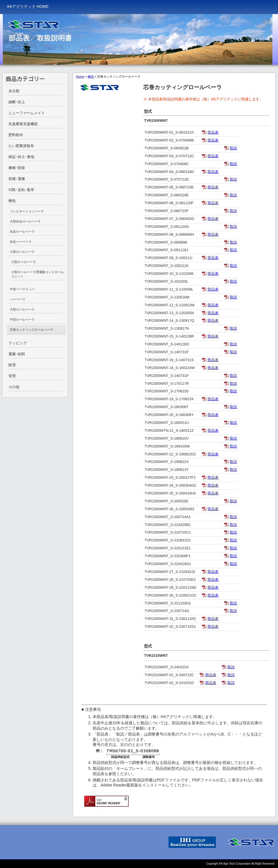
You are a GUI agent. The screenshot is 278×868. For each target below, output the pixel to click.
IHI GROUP (192, 842)
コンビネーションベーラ (27, 211)
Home (80, 77)
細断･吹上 (17, 102)
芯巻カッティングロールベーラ (31, 330)
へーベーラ (18, 299)
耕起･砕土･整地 (21, 157)
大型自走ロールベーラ (25, 221)
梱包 (12, 201)
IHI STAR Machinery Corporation (251, 842)
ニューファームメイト (27, 113)
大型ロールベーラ (22, 309)
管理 (12, 376)
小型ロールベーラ (22, 252)
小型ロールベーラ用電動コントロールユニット (37, 274)
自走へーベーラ (21, 242)
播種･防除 (17, 168)
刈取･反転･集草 (21, 190)
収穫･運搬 (17, 179)
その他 (14, 387)
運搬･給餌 (17, 354)
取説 (233, 148)
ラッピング (18, 343)
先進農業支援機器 (23, 124)
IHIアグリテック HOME (28, 6)
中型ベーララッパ (22, 289)
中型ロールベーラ (22, 320)
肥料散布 (16, 135)
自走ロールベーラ (22, 231)
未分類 (14, 91)
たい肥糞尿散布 (21, 146)
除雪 (12, 365)
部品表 (213, 132)
